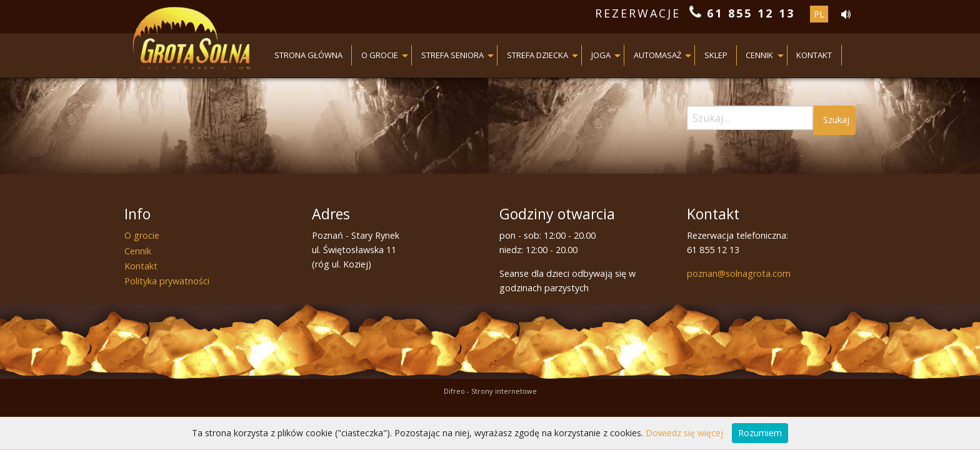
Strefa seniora (452, 55)
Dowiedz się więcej (684, 433)
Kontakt (814, 55)
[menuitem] (309, 55)
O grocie (380, 55)
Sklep (716, 55)
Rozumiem (760, 433)
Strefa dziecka (537, 55)
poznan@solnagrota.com (739, 273)
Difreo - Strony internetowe (490, 391)
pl (819, 14)
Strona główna (308, 55)
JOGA (601, 55)
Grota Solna (192, 41)
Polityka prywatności (167, 281)
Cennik (759, 55)
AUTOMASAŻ (657, 55)
